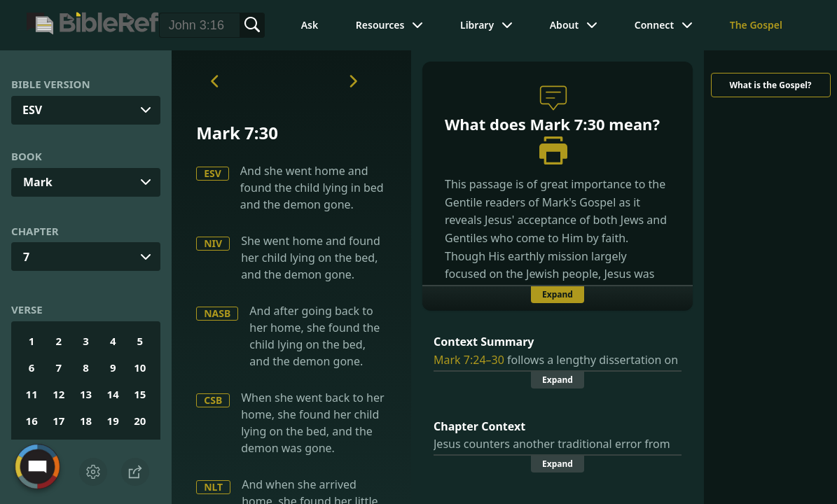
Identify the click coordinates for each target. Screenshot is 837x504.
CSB (213, 400)
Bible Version (51, 84)
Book (27, 156)
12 (58, 394)
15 (140, 394)
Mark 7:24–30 (469, 360)
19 (113, 421)
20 (140, 421)
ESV (213, 173)
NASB (217, 313)
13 (86, 394)
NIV (213, 243)
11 (32, 394)
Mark (38, 182)
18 (86, 421)
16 (32, 421)
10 (140, 367)
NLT (213, 487)
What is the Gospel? (770, 85)
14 (113, 394)
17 (58, 421)
